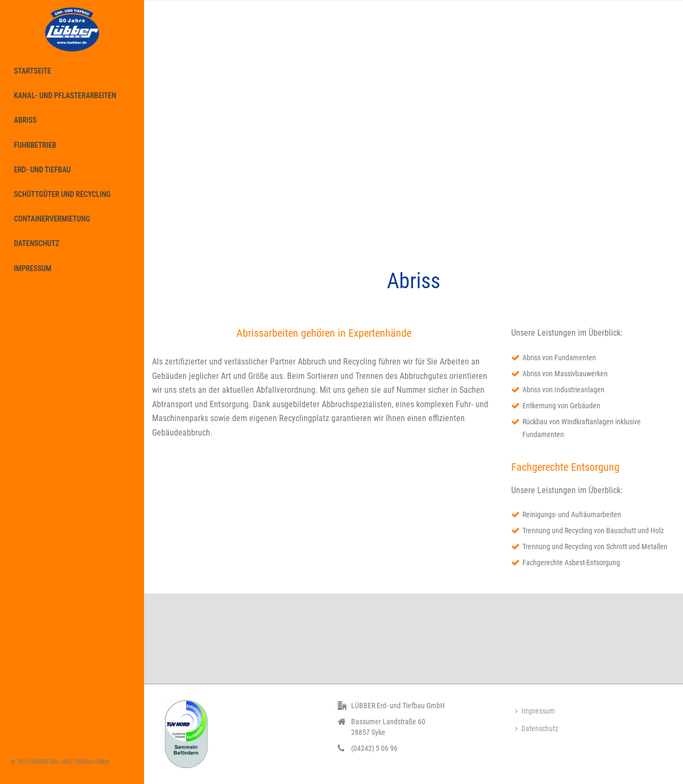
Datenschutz (537, 728)
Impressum (535, 711)
